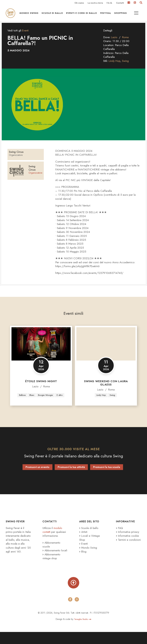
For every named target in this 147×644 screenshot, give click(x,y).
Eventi (26, 35)
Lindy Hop (115, 66)
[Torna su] (73, 594)
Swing (126, 66)
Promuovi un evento (37, 474)
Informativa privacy (128, 539)
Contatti (120, 3)
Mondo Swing (30, 14)
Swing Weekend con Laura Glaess (106, 388)
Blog (83, 558)
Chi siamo (79, 3)
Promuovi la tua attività (71, 474)
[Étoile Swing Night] (41, 349)
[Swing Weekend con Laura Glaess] (106, 349)
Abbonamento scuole (52, 552)
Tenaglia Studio (83, 631)
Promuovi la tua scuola (107, 474)
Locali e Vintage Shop (90, 545)
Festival (107, 14)
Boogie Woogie (51, 397)
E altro (41, 402)
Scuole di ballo (53, 14)
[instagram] (77, 611)
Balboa (27, 397)
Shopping (122, 14)
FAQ (120, 535)
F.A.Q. (110, 3)
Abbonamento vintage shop (52, 567)
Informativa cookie (128, 543)
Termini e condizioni (122, 549)
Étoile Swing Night (41, 386)
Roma (126, 42)
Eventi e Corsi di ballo (83, 14)
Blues (37, 397)
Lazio (114, 42)
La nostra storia (95, 3)
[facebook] (70, 611)
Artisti (83, 539)
